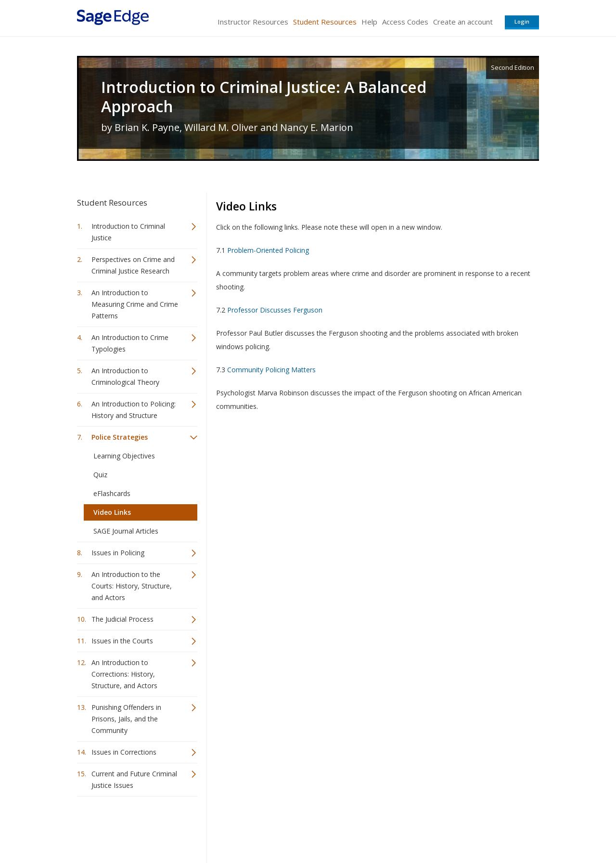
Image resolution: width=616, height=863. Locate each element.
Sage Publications (132, 827)
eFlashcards (112, 493)
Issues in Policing (118, 553)
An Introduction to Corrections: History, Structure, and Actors (124, 674)
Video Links (112, 512)
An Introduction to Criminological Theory (125, 376)
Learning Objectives (124, 456)
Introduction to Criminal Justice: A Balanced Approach (264, 97)
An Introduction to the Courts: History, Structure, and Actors (132, 586)
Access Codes (405, 22)
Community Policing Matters (271, 370)
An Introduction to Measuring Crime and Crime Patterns (135, 304)
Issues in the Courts (122, 641)
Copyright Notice (422, 827)
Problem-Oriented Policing (268, 250)
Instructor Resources (253, 22)
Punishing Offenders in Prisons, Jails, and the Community (126, 719)
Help (369, 22)
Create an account (463, 22)
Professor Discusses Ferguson (275, 310)
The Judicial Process (122, 619)
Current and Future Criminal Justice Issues (134, 779)
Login (522, 21)
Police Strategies (120, 437)
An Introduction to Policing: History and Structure (134, 410)
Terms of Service (363, 827)
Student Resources (325, 22)
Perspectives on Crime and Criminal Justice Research (133, 265)
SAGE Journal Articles (126, 531)
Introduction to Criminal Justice (128, 232)
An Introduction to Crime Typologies (130, 343)
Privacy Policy (475, 827)
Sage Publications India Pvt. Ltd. (217, 827)
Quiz (100, 475)
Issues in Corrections (124, 752)
